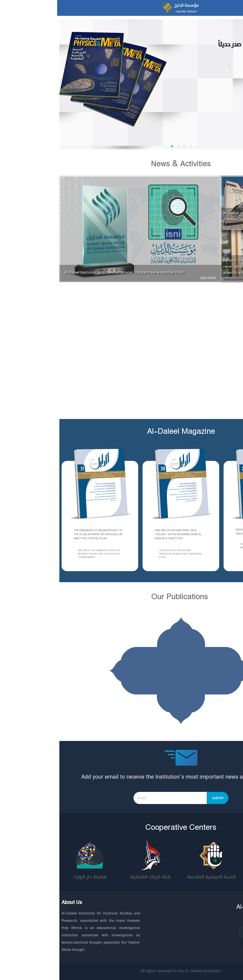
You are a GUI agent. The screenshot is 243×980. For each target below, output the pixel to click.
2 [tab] (120, 146)
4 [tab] (132, 146)
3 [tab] (126, 146)
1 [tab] (113, 146)
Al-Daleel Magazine (122, 432)
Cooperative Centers (121, 828)
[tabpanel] (121, 79)
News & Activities (121, 164)
